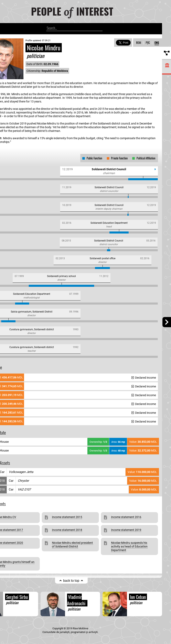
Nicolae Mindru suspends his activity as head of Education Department (129, 546)
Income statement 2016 (126, 517)
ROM (139, 43)
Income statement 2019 (126, 530)
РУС (148, 43)
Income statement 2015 (67, 517)
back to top (71, 581)
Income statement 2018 (67, 530)
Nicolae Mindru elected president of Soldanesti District (72, 545)
